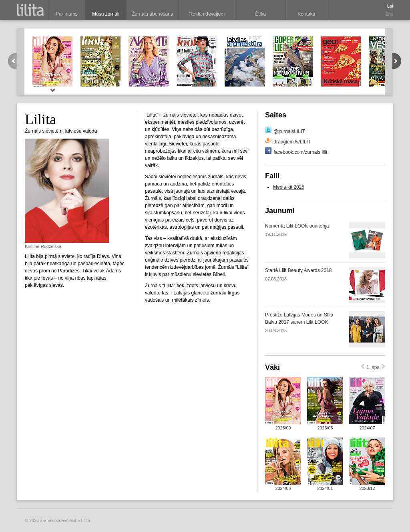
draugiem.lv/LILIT (292, 142)
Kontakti (306, 14)
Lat (390, 6)
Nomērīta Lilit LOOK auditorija (297, 226)
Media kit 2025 (289, 187)
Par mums (67, 14)
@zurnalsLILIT (289, 131)
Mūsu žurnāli (106, 14)
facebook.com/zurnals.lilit (300, 152)
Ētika (260, 14)
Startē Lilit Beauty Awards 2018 (298, 270)
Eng (389, 14)
